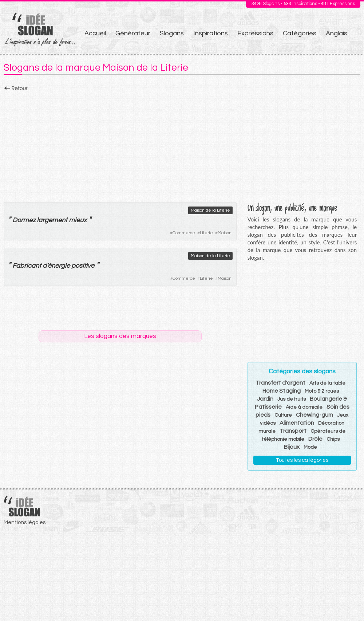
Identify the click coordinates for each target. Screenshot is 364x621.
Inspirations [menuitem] (211, 33)
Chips (333, 439)
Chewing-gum (314, 415)
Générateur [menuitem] (133, 33)
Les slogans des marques (120, 336)
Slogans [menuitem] (172, 33)
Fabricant (27, 266)
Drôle (315, 439)
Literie (206, 233)
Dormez (24, 220)
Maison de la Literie (210, 210)
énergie (59, 266)
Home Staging (282, 391)
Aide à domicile (304, 407)
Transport (293, 431)
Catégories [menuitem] (300, 33)
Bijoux (292, 447)
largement (52, 220)
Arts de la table (327, 383)
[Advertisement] (182, 145)
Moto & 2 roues (322, 391)
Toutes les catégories (302, 460)
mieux (78, 220)
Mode (310, 447)
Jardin (265, 399)
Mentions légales (25, 522)
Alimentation (297, 423)
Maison (225, 233)
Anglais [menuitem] (337, 33)
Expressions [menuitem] (255, 33)
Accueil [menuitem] (95, 33)
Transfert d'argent (280, 383)
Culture (283, 415)
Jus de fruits (292, 399)
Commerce (184, 233)
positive (83, 266)
